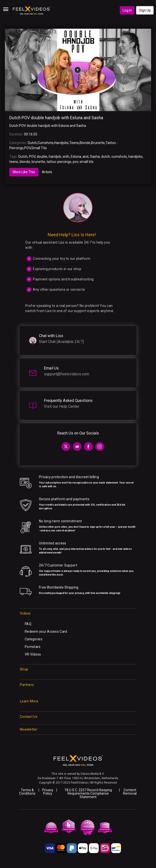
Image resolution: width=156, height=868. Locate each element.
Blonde (85, 143)
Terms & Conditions (27, 792)
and (85, 157)
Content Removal (130, 792)
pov (75, 162)
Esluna (76, 157)
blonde (25, 162)
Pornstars (33, 647)
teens (14, 162)
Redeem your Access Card (46, 631)
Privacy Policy (48, 792)
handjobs (135, 157)
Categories (34, 639)
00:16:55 (31, 134)
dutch (106, 157)
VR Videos (33, 654)
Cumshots (45, 143)
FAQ (28, 624)
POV (27, 148)
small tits (87, 162)
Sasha (95, 157)
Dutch (32, 143)
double (42, 157)
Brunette (98, 143)
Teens (74, 143)
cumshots (119, 157)
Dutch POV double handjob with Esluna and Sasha (56, 118)
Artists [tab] (47, 172)
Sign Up (145, 10)
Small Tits (39, 148)
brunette (38, 162)
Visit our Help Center (62, 406)
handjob (55, 157)
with (66, 157)
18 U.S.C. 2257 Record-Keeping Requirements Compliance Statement (88, 793)
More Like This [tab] (24, 172)
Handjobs (61, 143)
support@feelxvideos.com (66, 374)
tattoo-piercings (59, 162)
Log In (127, 10)
